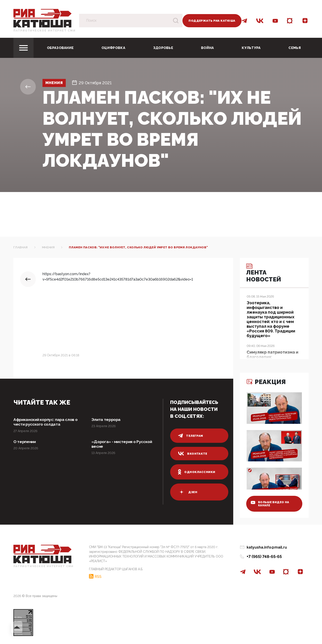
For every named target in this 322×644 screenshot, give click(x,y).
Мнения (55, 83)
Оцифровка (113, 48)
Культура (251, 48)
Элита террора (107, 420)
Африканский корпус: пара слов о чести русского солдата (47, 422)
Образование (60, 48)
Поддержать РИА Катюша (212, 21)
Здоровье (163, 48)
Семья (295, 48)
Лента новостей (265, 274)
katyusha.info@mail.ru (267, 547)
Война (208, 48)
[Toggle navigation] (23, 48)
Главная (21, 247)
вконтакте (193, 454)
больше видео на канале (271, 503)
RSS (98, 576)
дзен (188, 492)
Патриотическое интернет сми (44, 31)
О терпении (25, 442)
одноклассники (197, 472)
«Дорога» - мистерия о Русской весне (123, 444)
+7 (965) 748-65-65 (264, 556)
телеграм (191, 436)
